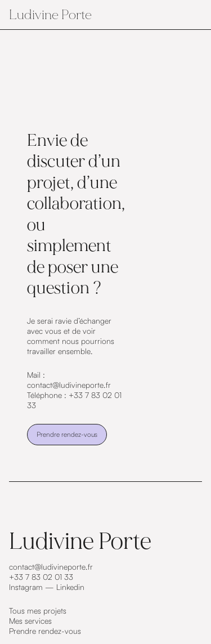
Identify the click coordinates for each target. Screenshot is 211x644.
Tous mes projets (38, 611)
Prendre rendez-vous (67, 434)
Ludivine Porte (50, 15)
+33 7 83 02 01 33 (41, 577)
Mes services (30, 621)
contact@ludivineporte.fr (51, 567)
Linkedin (70, 587)
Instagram (26, 587)
